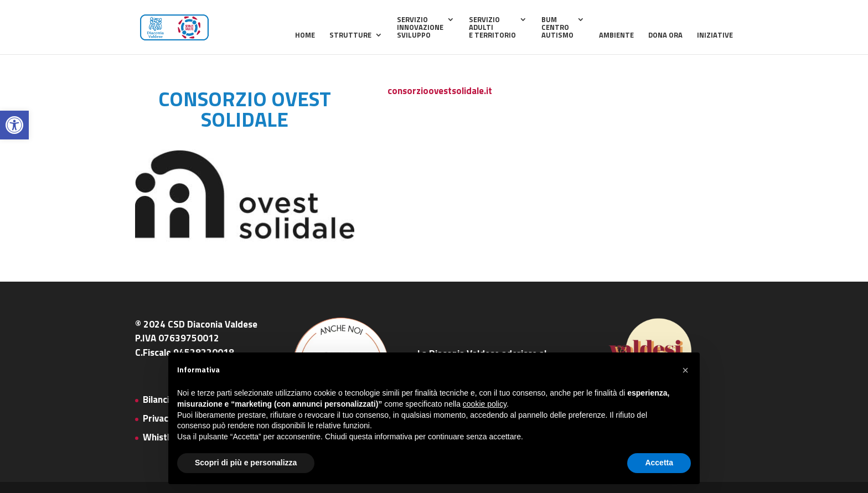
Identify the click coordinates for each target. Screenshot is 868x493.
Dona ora (665, 36)
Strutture (350, 36)
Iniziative (715, 36)
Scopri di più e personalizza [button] (246, 463)
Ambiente (616, 36)
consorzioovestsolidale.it (440, 91)
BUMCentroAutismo (557, 28)
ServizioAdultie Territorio (492, 28)
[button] (14, 125)
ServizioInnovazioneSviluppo (420, 28)
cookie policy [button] (485, 404)
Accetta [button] (659, 463)
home (305, 36)
